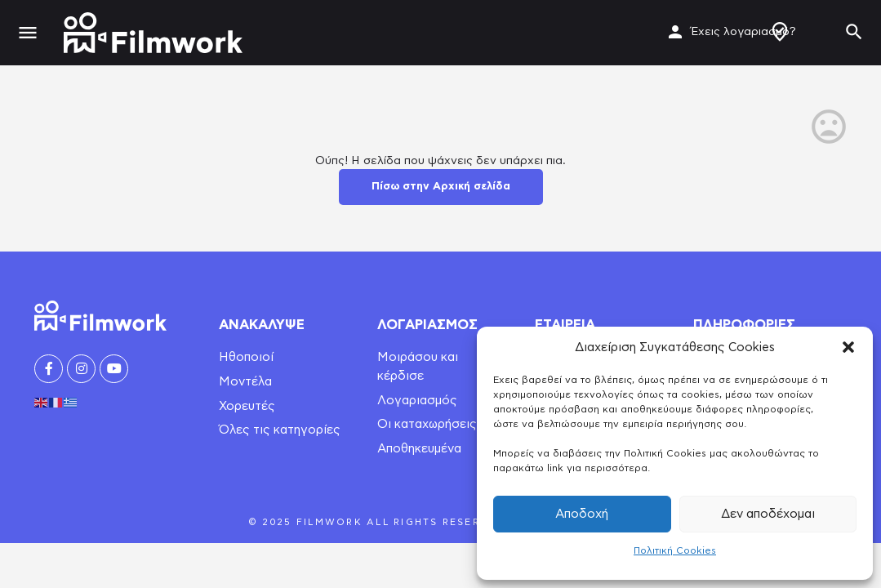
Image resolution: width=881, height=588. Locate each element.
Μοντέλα (245, 382)
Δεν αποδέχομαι (768, 514)
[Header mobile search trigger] (854, 32)
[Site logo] (155, 33)
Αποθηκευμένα (419, 449)
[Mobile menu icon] (28, 33)
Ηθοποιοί (246, 357)
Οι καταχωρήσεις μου (439, 424)
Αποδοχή (582, 514)
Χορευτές (247, 406)
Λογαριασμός (417, 401)
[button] (848, 347)
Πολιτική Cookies (675, 550)
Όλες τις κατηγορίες (280, 430)
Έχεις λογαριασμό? (743, 32)
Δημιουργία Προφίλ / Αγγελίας (780, 32)
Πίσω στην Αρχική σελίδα (441, 187)
